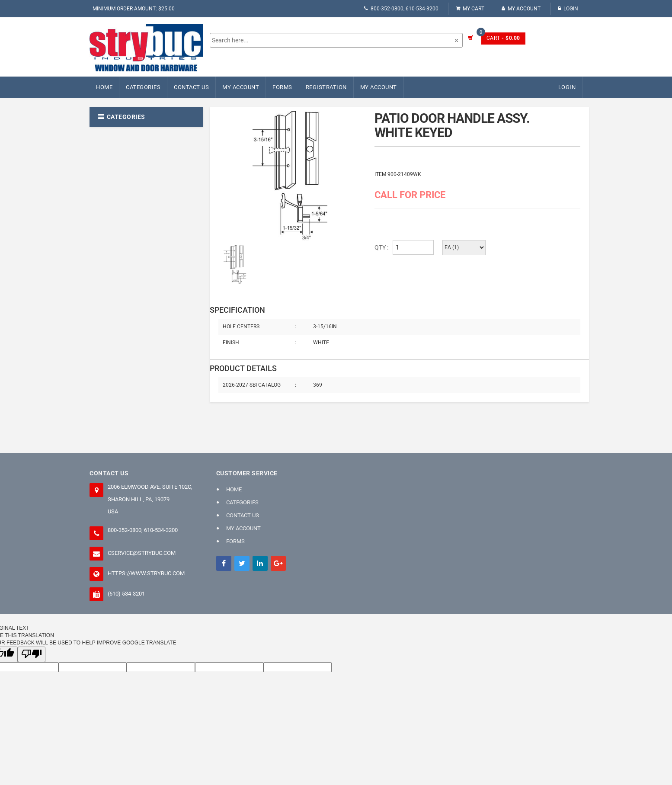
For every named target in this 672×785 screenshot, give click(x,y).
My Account (521, 9)
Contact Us (191, 87)
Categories (143, 87)
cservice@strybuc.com (142, 553)
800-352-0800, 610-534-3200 (401, 9)
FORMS (282, 87)
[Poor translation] (32, 654)
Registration (326, 87)
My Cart (470, 9)
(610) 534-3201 (126, 594)
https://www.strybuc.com (146, 573)
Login (568, 9)
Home (104, 87)
